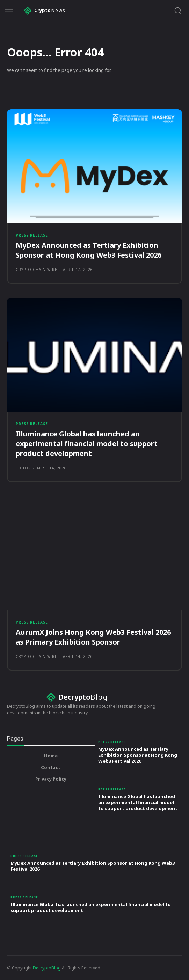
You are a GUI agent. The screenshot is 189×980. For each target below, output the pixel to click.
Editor (23, 468)
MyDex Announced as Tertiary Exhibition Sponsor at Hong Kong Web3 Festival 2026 (89, 250)
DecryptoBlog (47, 968)
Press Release (32, 235)
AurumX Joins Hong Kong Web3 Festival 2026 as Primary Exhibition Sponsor (93, 637)
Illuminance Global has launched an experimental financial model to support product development (87, 444)
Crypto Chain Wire (37, 270)
